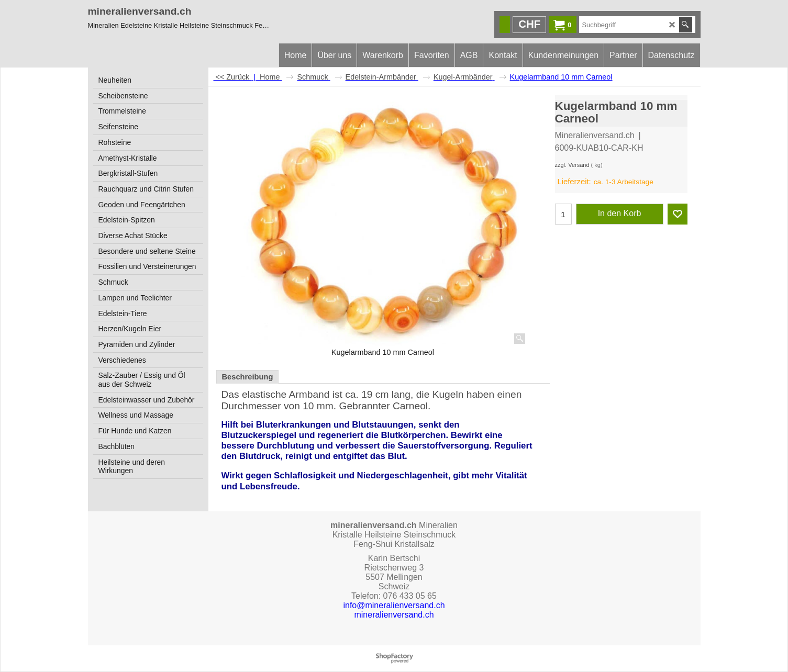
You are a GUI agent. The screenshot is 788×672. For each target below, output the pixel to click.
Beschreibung (248, 377)
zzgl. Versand (572, 165)
